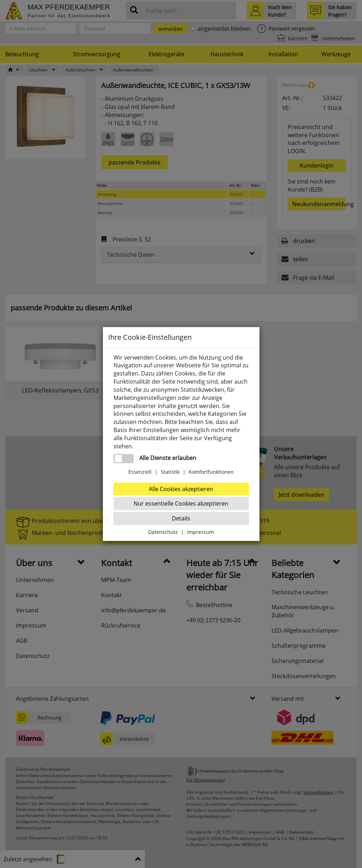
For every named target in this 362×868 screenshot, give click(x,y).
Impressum (200, 532)
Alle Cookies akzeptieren (181, 489)
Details (181, 518)
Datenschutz (163, 532)
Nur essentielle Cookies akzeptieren (181, 503)
